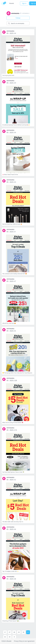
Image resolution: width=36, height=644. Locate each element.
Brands (12, 3)
